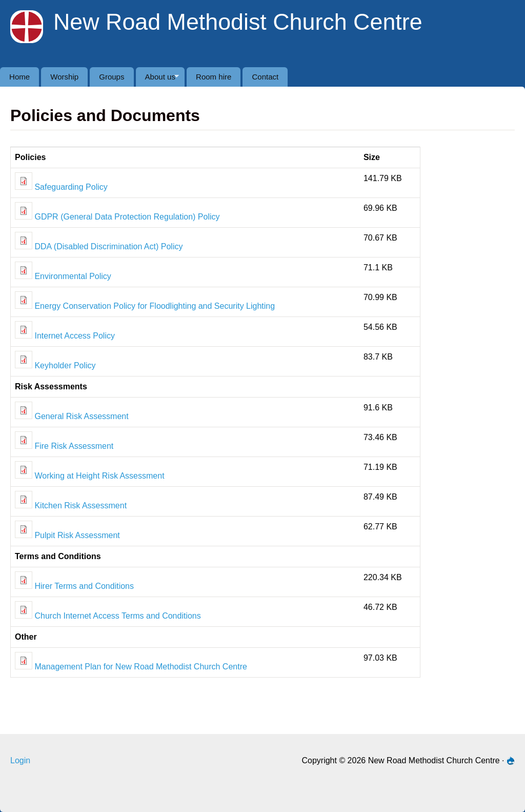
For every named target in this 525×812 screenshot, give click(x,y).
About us (157, 80)
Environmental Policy (63, 276)
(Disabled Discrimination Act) (106, 246)
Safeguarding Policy (61, 187)
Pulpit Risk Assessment (67, 535)
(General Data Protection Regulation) (128, 217)
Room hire (214, 77)
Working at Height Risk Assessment (90, 476)
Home (19, 77)
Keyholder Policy (64, 365)
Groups (112, 77)
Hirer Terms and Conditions (74, 586)
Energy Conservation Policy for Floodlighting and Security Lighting (145, 306)
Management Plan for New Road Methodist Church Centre (131, 667)
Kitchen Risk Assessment (71, 506)
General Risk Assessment (72, 416)
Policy (209, 217)
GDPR (38, 217)
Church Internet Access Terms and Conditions (108, 616)
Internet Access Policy (65, 336)
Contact (265, 77)
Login (20, 760)
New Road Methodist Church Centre (238, 22)
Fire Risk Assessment (64, 446)
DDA (34, 246)
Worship (64, 77)
